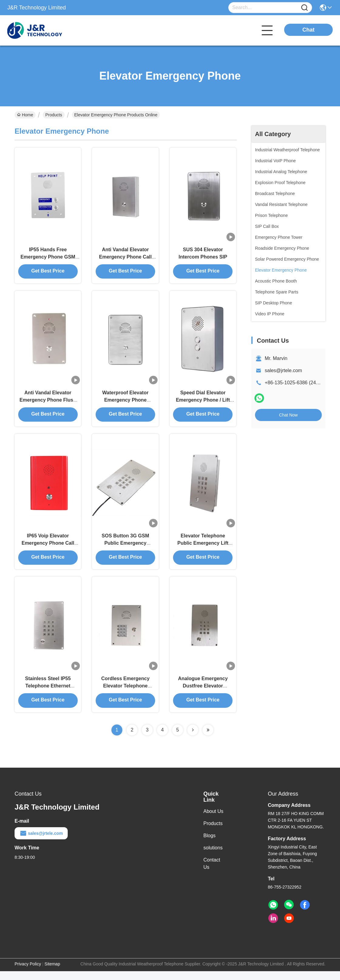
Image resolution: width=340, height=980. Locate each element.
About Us (213, 820)
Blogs (209, 844)
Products (54, 115)
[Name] (304, 8)
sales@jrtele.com (283, 370)
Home (25, 115)
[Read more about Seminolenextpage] (193, 739)
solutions (213, 857)
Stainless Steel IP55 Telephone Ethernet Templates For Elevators (48, 694)
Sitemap (52, 973)
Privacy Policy (28, 973)
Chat (308, 30)
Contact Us (212, 872)
